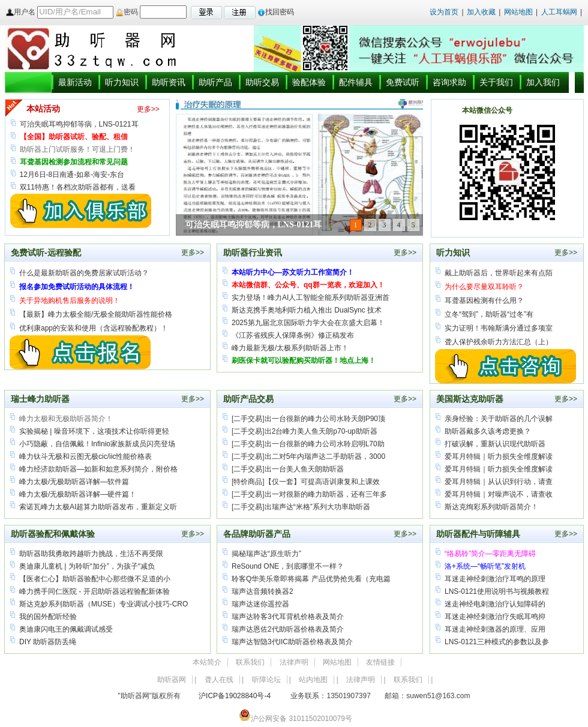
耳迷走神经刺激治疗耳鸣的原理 (495, 579)
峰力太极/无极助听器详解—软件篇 (74, 482)
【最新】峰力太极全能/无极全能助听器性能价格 (96, 314)
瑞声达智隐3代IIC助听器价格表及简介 (292, 642)
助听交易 (262, 82)
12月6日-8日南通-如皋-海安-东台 (72, 175)
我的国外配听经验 (48, 617)
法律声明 (294, 662)
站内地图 (313, 680)
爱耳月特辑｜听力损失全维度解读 (499, 456)
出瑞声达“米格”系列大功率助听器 (317, 507)
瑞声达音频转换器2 (262, 591)
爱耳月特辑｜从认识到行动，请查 (499, 482)
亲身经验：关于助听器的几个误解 (499, 419)
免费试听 (403, 82)
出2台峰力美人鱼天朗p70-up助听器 (321, 431)
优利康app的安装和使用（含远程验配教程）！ (94, 328)
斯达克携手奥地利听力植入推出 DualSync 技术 (307, 310)
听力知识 (122, 82)
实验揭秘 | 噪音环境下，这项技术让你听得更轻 (94, 431)
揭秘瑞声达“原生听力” (266, 554)
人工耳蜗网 (559, 12)
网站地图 (519, 12)
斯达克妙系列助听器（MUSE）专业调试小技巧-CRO (103, 604)
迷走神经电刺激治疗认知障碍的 (495, 604)
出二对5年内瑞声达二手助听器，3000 (325, 456)
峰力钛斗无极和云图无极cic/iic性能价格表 (85, 456)
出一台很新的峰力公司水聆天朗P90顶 (325, 419)
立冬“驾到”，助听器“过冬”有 (489, 314)
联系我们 (250, 662)
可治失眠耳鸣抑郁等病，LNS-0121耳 (79, 124)
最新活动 (75, 82)
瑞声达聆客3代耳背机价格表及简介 (288, 617)
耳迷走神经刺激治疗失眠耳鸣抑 (495, 617)
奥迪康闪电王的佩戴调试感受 (66, 629)
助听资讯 (169, 82)
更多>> (148, 109)
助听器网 (172, 680)
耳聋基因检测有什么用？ (484, 301)
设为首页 (444, 12)
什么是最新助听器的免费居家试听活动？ (84, 273)
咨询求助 (449, 82)
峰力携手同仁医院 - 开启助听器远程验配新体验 (94, 591)
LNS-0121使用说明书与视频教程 (497, 591)
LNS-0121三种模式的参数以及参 (497, 642)
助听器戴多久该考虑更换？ (488, 431)
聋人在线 (219, 680)
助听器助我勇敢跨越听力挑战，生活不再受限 (91, 554)
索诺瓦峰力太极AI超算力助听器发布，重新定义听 (98, 507)
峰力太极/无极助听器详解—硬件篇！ (78, 494)
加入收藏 (481, 12)
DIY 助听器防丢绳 (48, 642)
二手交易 (248, 419)
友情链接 (380, 662)
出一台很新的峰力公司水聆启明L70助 (325, 444)
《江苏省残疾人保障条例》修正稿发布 (293, 335)
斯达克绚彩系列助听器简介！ (491, 507)
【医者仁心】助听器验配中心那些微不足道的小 (95, 579)
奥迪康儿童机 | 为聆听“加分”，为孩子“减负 (87, 566)
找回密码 (276, 12)
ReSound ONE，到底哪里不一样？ (288, 566)
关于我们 (496, 82)
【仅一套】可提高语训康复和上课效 (322, 482)
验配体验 (309, 82)
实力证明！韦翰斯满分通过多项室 (499, 328)
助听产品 (215, 82)
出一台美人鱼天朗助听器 (304, 469)
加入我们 (543, 82)
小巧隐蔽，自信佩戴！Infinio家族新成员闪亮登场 (97, 444)
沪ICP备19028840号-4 (235, 696)
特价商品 (248, 482)
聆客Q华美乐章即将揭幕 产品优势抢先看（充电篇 (311, 579)
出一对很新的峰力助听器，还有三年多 (326, 494)
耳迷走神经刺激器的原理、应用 (495, 629)
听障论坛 (266, 680)
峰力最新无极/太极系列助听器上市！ (290, 348)
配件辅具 (356, 82)
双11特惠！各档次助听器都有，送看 (78, 187)
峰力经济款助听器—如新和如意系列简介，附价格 (98, 469)
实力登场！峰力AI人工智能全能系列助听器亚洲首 (310, 298)
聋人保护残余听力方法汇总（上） (499, 342)
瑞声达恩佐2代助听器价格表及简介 (288, 629)
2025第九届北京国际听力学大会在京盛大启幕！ (308, 323)
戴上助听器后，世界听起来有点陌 (499, 273)
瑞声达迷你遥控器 (260, 604)
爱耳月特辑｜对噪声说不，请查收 (499, 494)
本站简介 (207, 662)
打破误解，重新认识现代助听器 (495, 444)
